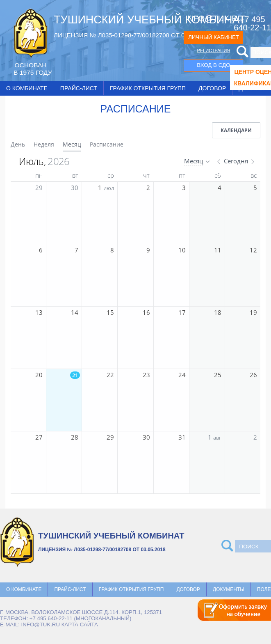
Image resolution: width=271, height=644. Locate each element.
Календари (236, 130)
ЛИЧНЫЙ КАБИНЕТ (214, 37)
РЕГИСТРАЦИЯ (214, 50)
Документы (229, 589)
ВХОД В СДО (213, 65)
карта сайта (80, 625)
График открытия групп (148, 88)
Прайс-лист (79, 88)
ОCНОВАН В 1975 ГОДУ (33, 69)
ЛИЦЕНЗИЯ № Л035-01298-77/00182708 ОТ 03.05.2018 (133, 35)
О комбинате (27, 88)
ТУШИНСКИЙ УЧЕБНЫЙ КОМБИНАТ (150, 20)
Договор (212, 88)
